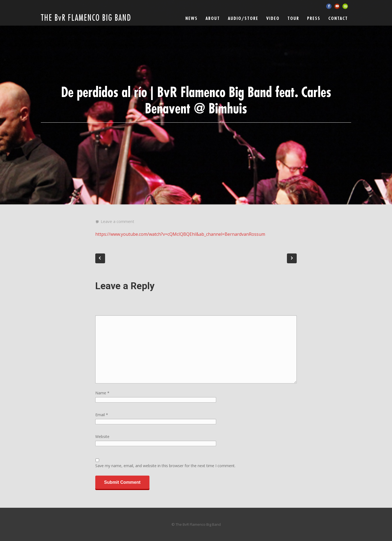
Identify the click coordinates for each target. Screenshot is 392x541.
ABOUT (213, 19)
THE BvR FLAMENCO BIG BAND (86, 18)
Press (314, 19)
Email (102, 415)
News (192, 19)
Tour (293, 19)
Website (102, 436)
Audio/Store (243, 19)
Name (102, 393)
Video (273, 19)
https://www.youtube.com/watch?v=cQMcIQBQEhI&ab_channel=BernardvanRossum (180, 234)
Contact (338, 19)
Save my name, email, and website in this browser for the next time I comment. (165, 466)
